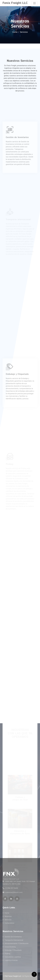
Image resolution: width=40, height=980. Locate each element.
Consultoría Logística (13, 957)
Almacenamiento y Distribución (17, 943)
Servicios (8, 920)
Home (15, 32)
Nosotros (8, 916)
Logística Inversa (11, 960)
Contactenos (9, 923)
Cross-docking (10, 947)
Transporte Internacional (14, 940)
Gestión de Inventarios (13, 937)
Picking (7, 954)
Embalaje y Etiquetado (13, 950)
